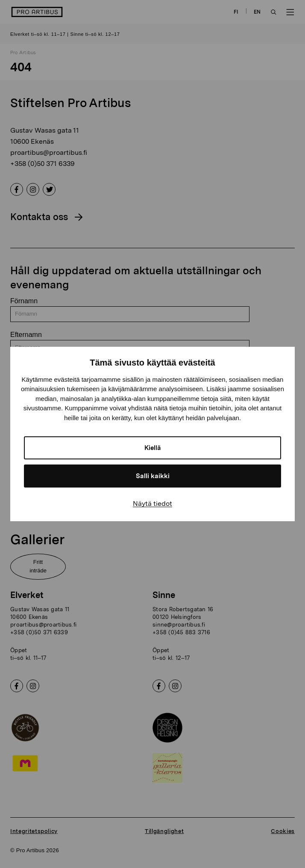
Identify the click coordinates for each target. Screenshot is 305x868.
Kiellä (153, 448)
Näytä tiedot (152, 504)
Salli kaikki (153, 476)
